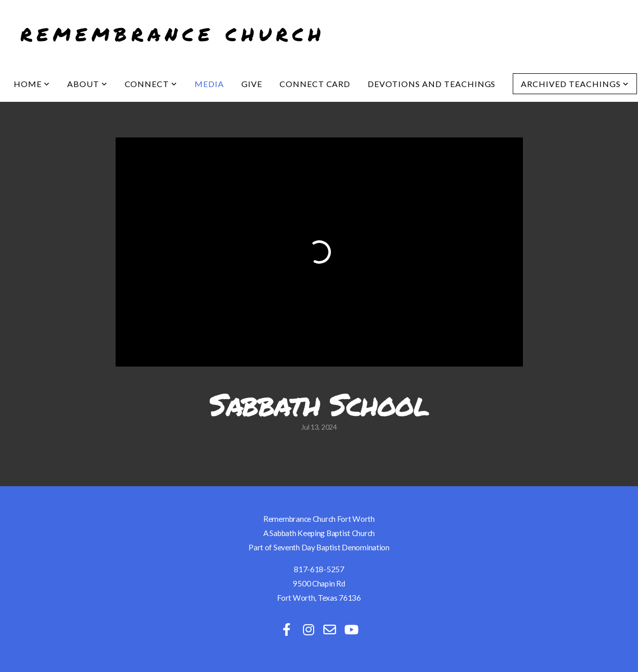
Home (32, 84)
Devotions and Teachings (432, 84)
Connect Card (315, 84)
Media (209, 84)
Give (252, 84)
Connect (151, 84)
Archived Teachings (575, 84)
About (87, 84)
